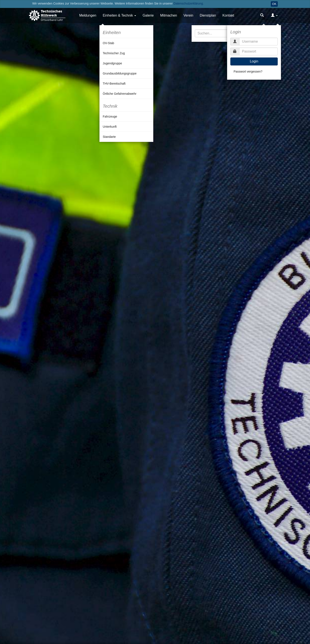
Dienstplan (208, 15)
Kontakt (228, 15)
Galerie (148, 15)
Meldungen (88, 15)
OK (274, 4)
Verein (188, 15)
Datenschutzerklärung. (189, 3)
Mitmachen (169, 15)
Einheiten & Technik (118, 15)
